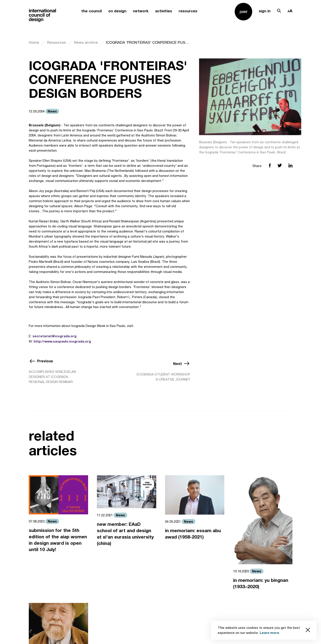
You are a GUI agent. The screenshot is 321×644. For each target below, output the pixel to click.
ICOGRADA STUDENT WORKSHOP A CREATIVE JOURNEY (163, 377)
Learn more (269, 633)
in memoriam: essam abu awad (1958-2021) (193, 534)
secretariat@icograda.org (54, 336)
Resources (57, 42)
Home (34, 42)
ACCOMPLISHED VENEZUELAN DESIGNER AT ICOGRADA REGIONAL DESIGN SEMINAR (52, 377)
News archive (86, 42)
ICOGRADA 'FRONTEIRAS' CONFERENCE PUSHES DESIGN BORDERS (148, 42)
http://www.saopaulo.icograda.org (62, 341)
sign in (265, 11)
